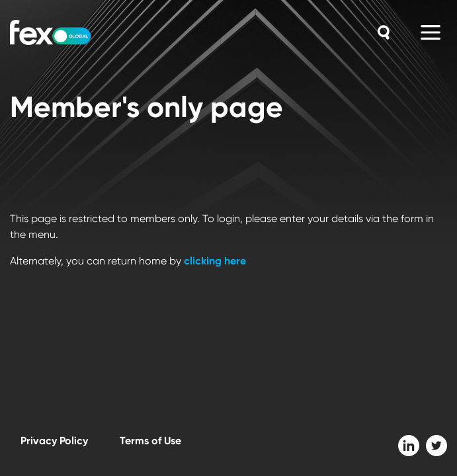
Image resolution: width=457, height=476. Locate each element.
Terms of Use (150, 441)
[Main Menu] (431, 32)
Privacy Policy (54, 441)
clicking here (215, 261)
